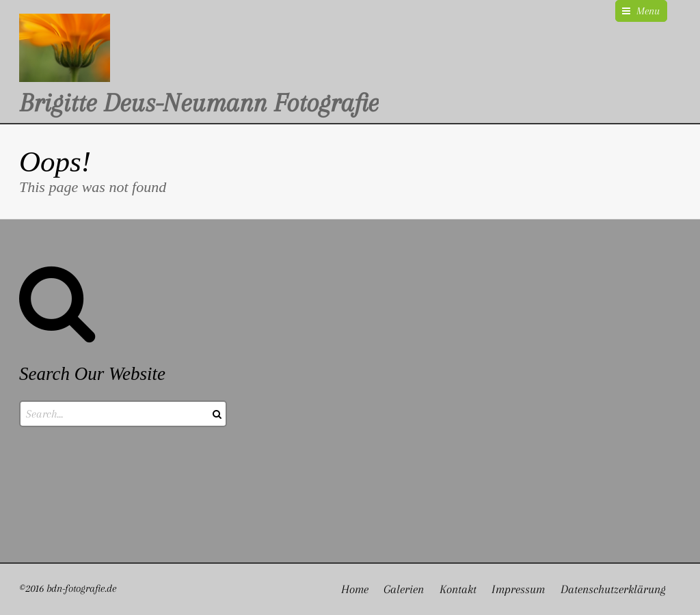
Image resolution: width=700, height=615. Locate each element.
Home (355, 589)
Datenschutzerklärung (613, 589)
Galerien (404, 589)
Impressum (518, 589)
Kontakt (458, 589)
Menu (648, 11)
